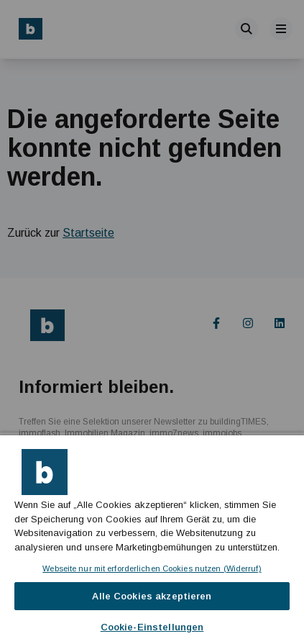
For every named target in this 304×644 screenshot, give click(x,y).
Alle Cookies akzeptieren (152, 596)
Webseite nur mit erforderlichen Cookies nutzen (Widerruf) (152, 568)
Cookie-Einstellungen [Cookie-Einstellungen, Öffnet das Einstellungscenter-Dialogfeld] (152, 627)
